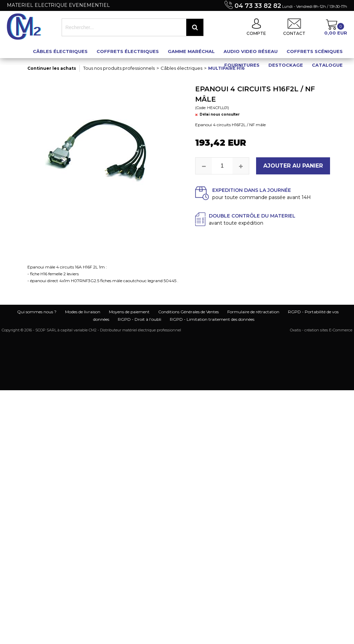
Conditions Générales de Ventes (188, 312)
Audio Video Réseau (251, 51)
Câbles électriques (60, 51)
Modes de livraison (83, 312)
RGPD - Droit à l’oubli (140, 319)
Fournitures (242, 65)
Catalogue (327, 65)
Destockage (286, 65)
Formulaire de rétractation (253, 312)
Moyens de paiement (129, 312)
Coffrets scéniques (315, 51)
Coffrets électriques (128, 51)
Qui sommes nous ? (37, 312)
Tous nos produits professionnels (119, 68)
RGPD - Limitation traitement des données (212, 319)
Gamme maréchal (191, 51)
